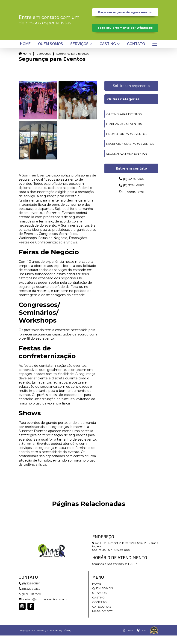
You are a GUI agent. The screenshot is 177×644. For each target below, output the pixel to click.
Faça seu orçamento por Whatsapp (125, 34)
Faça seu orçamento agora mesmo (125, 14)
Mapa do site (102, 620)
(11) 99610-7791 (131, 202)
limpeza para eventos (124, 133)
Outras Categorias (123, 108)
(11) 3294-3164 (131, 188)
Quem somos (50, 53)
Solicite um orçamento (131, 95)
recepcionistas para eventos (130, 152)
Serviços (79, 53)
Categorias (44, 62)
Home (25, 53)
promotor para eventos (127, 143)
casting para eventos (124, 123)
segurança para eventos (127, 162)
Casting (108, 53)
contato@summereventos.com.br (43, 608)
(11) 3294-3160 (131, 195)
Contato (136, 53)
